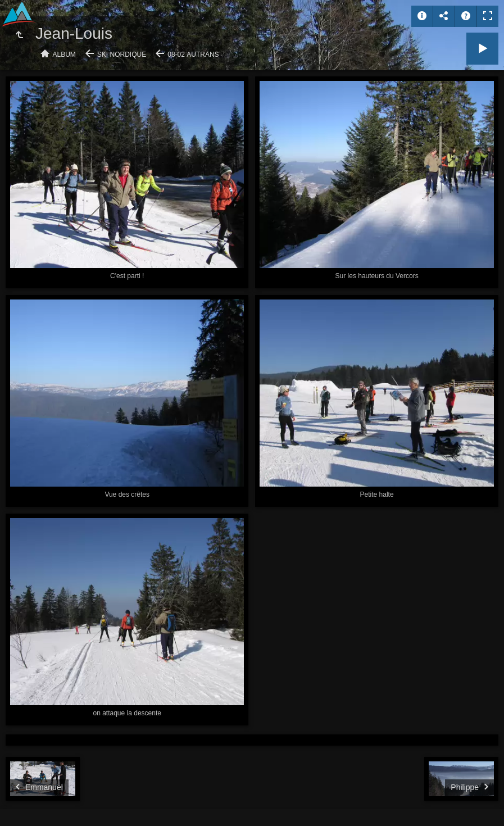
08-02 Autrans (193, 55)
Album (64, 55)
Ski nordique (122, 55)
